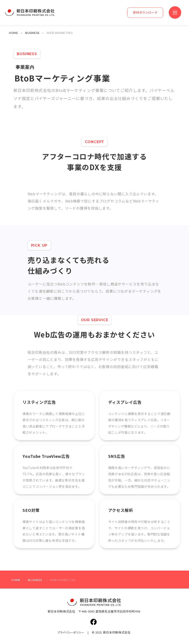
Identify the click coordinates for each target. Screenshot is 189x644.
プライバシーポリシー (71, 632)
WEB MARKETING (60, 33)
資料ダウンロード (145, 12)
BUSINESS (32, 33)
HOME (13, 33)
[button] (175, 13)
